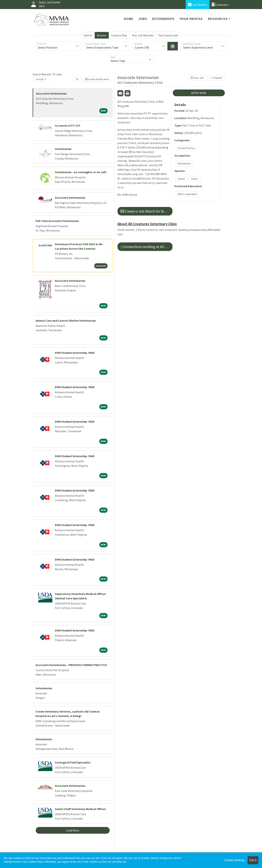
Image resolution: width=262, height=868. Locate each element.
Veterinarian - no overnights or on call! (81, 172)
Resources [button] (218, 19)
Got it (253, 860)
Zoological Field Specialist (73, 762)
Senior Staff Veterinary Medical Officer (80, 809)
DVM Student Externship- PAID (75, 353)
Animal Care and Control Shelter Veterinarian (66, 321)
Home (129, 19)
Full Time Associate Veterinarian (57, 221)
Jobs (143, 19)
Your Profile (191, 19)
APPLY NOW (199, 93)
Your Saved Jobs (168, 35)
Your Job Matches (143, 35)
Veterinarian (63, 149)
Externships (163, 19)
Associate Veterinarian (51, 93)
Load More (73, 830)
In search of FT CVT (68, 126)
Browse (102, 35)
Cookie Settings (235, 860)
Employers (220, 5)
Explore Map (119, 35)
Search (88, 35)
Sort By (40, 79)
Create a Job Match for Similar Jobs (147, 211)
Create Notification (97, 79)
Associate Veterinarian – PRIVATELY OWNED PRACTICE (71, 665)
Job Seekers (198, 5)
